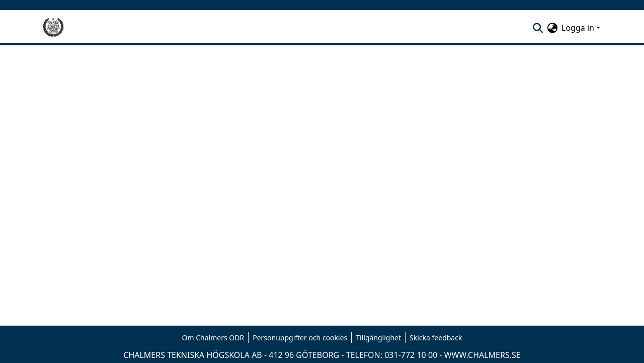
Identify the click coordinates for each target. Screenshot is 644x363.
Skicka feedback (436, 338)
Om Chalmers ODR (213, 338)
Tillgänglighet (378, 338)
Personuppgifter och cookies (300, 338)
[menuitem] (552, 28)
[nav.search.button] (538, 28)
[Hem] (53, 28)
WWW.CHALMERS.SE (482, 355)
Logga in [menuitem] (578, 28)
